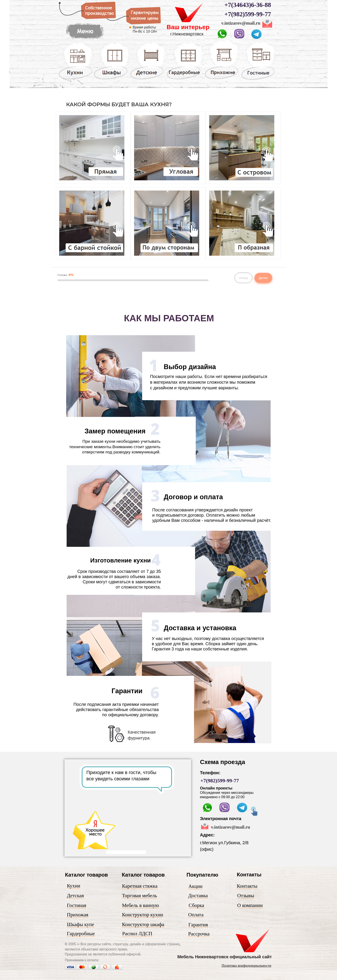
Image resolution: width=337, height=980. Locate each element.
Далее (263, 278)
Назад (243, 278)
